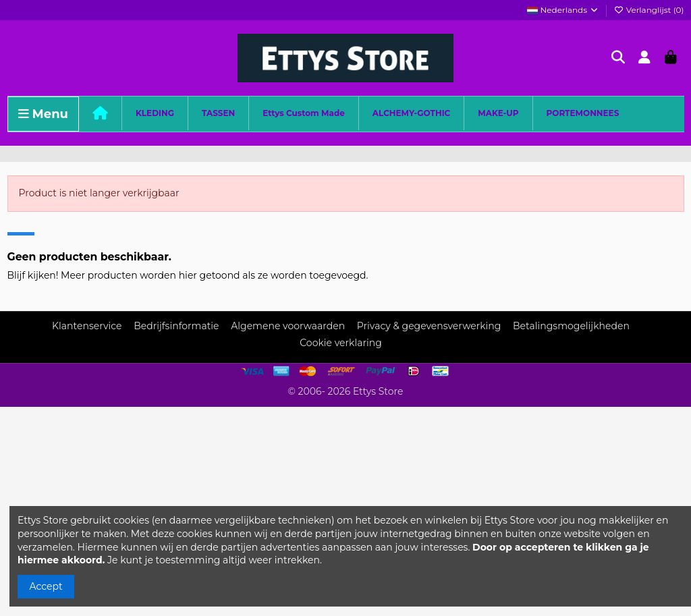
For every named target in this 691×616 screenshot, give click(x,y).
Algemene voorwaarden (288, 326)
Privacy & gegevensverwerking (429, 326)
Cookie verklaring (341, 343)
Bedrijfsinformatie (176, 326)
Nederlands (563, 10)
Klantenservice (87, 326)
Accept (46, 586)
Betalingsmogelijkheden (571, 326)
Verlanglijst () (649, 10)
